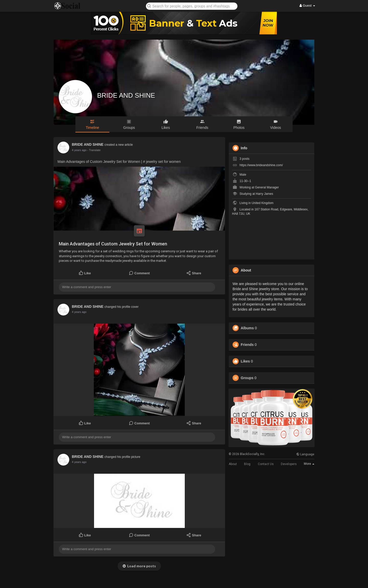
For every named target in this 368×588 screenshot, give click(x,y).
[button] (192, 6)
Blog (247, 464)
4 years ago (79, 150)
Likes (245, 361)
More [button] (309, 464)
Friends (247, 345)
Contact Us (266, 464)
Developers (289, 464)
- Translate (94, 150)
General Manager (267, 187)
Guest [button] (307, 5)
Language (305, 454)
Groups (247, 378)
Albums (247, 328)
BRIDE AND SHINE (126, 95)
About (233, 464)
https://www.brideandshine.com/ (261, 165)
